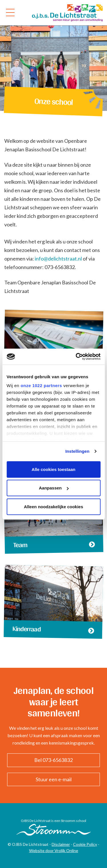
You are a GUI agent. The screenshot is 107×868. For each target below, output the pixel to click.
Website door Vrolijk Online (54, 851)
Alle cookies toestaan (53, 469)
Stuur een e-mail (54, 779)
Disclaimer (61, 844)
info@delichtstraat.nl (58, 259)
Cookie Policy (85, 844)
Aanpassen (54, 488)
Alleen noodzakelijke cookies (54, 506)
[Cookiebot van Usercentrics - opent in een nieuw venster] (76, 357)
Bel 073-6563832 (53, 760)
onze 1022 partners (41, 386)
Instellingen (77, 451)
